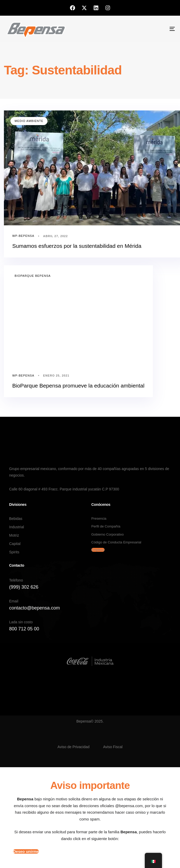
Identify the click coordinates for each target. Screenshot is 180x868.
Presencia (99, 518)
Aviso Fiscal (113, 747)
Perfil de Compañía (106, 526)
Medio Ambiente (29, 121)
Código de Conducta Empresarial (116, 542)
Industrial (17, 527)
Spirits (14, 552)
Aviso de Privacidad (73, 747)
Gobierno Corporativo (107, 534)
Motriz (14, 535)
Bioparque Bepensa (33, 276)
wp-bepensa (23, 236)
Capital (15, 544)
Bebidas (16, 519)
